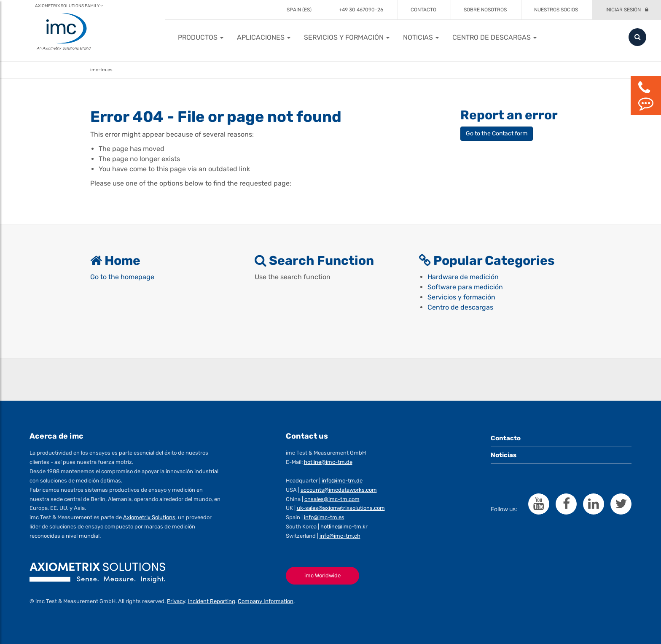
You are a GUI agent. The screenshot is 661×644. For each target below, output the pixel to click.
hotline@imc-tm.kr (344, 527)
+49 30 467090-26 (361, 10)
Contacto (423, 10)
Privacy (176, 601)
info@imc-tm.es (324, 517)
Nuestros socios (556, 10)
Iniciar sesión (623, 10)
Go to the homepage (122, 277)
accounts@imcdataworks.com (339, 490)
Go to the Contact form (497, 133)
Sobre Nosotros (485, 10)
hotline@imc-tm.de (328, 462)
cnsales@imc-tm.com (332, 499)
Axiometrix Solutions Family (69, 6)
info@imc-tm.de (342, 481)
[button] (201, 37)
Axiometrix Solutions (149, 517)
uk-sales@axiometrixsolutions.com (341, 508)
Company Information (266, 601)
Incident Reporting (211, 601)
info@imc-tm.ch (340, 536)
